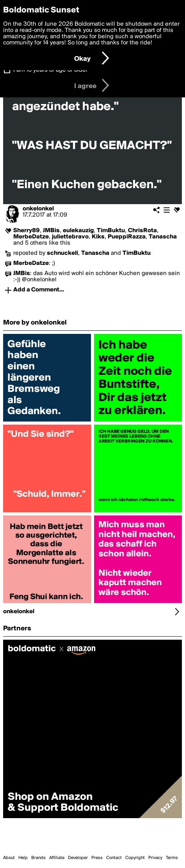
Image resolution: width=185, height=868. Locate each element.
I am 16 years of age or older (51, 70)
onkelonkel (38, 209)
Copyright (135, 858)
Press (97, 858)
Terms (172, 858)
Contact (114, 858)
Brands (38, 858)
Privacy (155, 858)
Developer (78, 858)
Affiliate (57, 858)
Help (23, 858)
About (9, 858)
